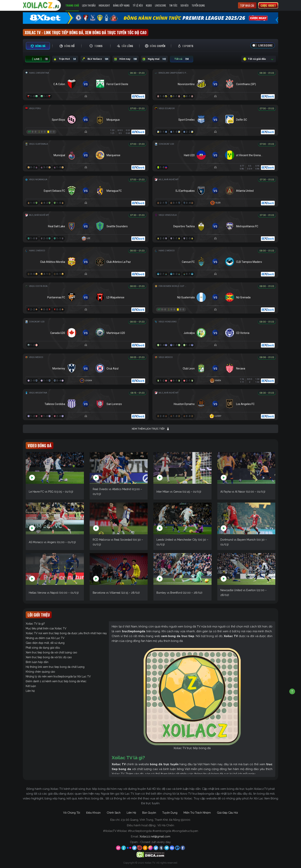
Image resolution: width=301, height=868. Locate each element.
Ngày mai (154, 59)
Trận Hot (65, 59)
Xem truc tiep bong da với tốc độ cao (49, 657)
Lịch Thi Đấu (89, 5)
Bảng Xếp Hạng (121, 5)
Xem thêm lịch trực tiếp (151, 429)
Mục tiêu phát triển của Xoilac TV (46, 628)
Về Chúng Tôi (72, 813)
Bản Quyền (149, 813)
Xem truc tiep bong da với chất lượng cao (51, 652)
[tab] (38, 46)
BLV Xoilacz (95, 59)
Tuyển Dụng (198, 5)
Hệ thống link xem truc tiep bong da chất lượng (55, 667)
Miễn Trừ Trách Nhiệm (197, 813)
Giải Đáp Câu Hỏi (227, 813)
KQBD (149, 5)
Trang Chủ (72, 5)
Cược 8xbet (268, 5)
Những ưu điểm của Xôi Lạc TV (45, 638)
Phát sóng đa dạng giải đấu (43, 648)
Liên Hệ (131, 813)
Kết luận (31, 686)
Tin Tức (173, 5)
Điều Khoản (93, 813)
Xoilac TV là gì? (35, 624)
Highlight (104, 5)
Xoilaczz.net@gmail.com (155, 836)
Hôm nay (126, 59)
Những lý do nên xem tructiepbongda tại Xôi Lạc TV (58, 676)
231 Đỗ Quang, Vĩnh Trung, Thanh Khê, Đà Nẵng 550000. (156, 820)
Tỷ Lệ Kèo (138, 5)
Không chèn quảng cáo (40, 672)
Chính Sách (114, 813)
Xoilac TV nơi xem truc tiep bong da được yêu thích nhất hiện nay (66, 633)
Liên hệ (30, 691)
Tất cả (182, 59)
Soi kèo (184, 5)
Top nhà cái (247, 5)
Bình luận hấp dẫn (37, 662)
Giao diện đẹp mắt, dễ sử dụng (45, 643)
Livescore (160, 5)
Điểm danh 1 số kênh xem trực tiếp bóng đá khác (56, 681)
